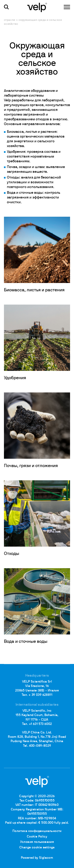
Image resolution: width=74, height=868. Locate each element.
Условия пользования (37, 842)
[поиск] (6, 7)
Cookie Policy (37, 837)
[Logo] (37, 7)
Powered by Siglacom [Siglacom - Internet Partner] (37, 858)
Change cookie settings (37, 848)
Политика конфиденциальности (37, 831)
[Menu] (67, 7)
